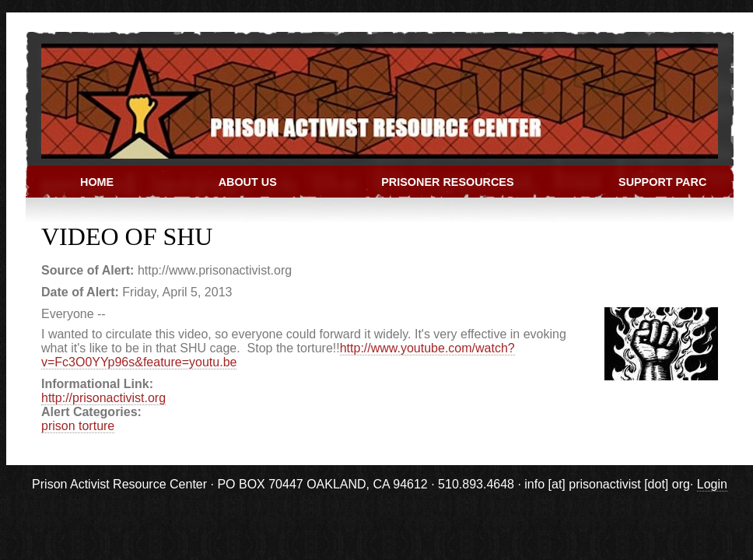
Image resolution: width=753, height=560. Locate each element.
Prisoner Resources (447, 182)
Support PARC (662, 182)
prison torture (78, 426)
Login (712, 484)
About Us (248, 182)
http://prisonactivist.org (103, 398)
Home (97, 182)
